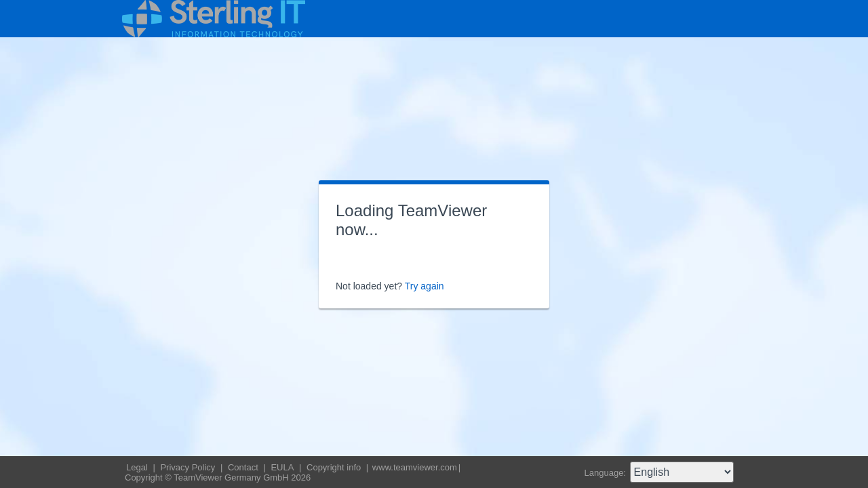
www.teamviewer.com (415, 467)
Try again (425, 286)
